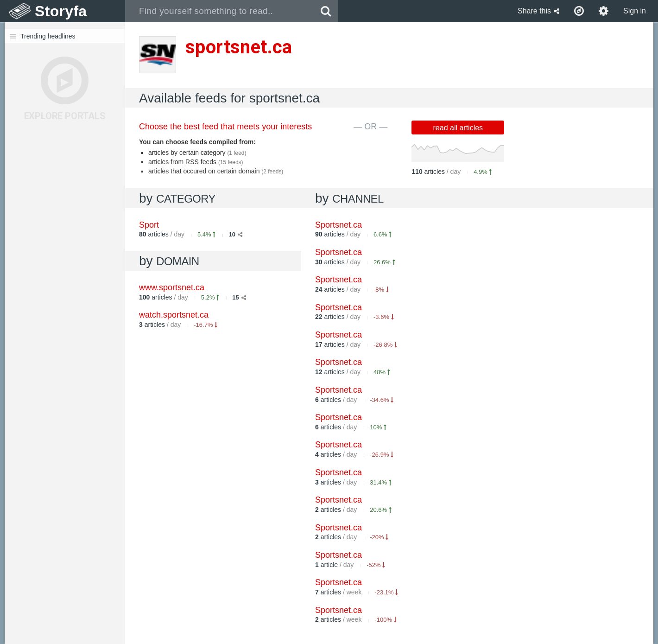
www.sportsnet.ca (172, 287)
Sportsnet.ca (338, 225)
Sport (149, 225)
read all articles (458, 128)
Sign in (635, 11)
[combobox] (219, 11)
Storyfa (61, 11)
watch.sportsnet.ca (174, 315)
